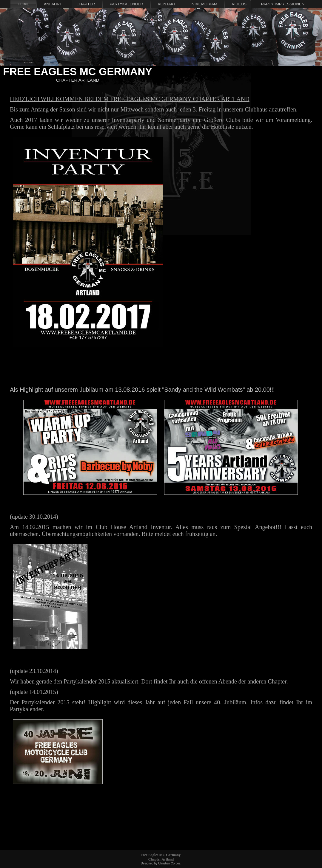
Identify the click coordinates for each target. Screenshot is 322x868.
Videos (239, 4)
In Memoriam (204, 4)
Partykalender (127, 4)
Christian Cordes (169, 863)
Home (23, 4)
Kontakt (167, 4)
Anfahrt (53, 4)
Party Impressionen (283, 4)
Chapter (86, 4)
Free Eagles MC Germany (78, 71)
